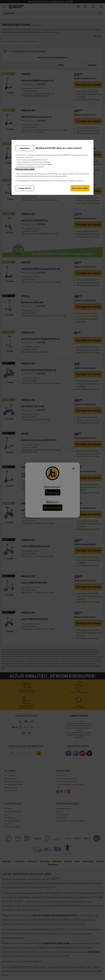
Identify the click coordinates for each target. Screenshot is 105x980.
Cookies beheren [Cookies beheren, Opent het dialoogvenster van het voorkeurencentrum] (25, 188)
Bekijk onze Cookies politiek (25, 169)
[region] (52, 167)
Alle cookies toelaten (80, 188)
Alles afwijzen (25, 148)
